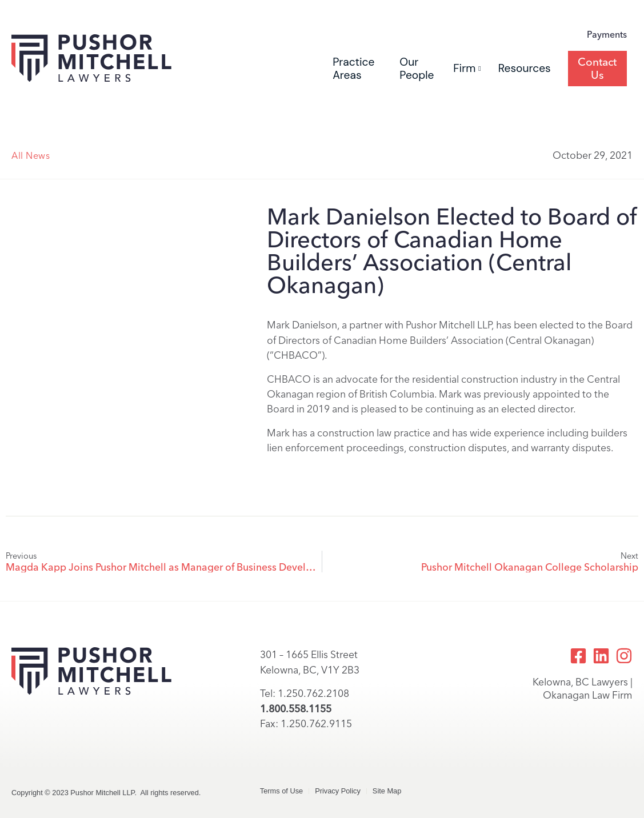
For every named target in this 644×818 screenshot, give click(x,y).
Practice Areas (353, 69)
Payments (607, 35)
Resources (525, 68)
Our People (417, 69)
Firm (467, 68)
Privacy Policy (338, 791)
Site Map (387, 791)
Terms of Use (281, 791)
